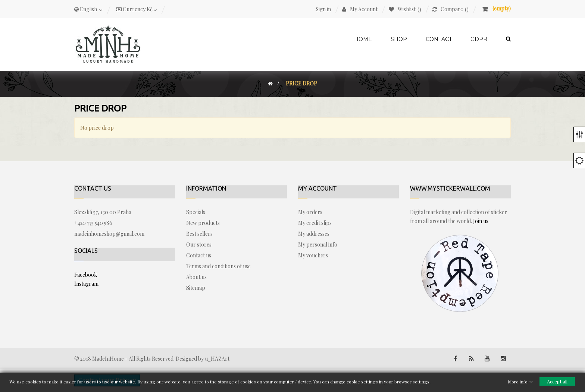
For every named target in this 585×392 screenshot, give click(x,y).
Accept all (557, 381)
